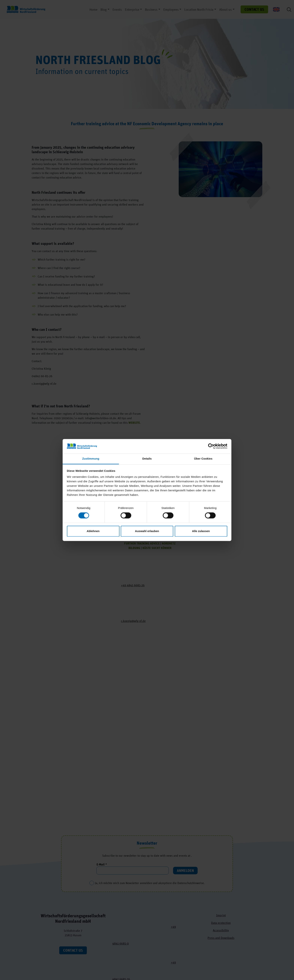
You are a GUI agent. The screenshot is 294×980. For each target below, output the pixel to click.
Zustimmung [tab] (91, 459)
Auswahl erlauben (147, 531)
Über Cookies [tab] (203, 459)
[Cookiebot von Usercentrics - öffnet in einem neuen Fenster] (211, 446)
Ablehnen (93, 531)
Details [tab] (147, 459)
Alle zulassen (201, 531)
